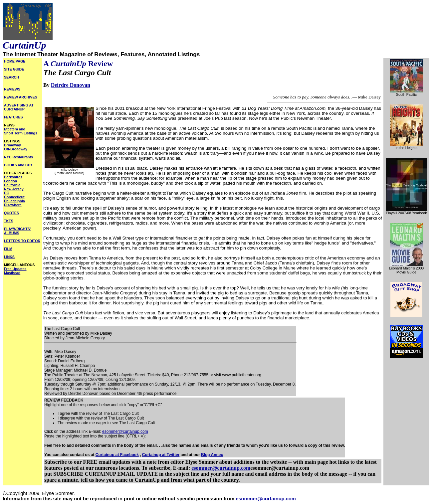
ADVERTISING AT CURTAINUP (19, 107)
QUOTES (11, 213)
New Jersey (14, 189)
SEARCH (11, 77)
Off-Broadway (16, 149)
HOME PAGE (15, 61)
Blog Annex (212, 455)
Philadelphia (14, 201)
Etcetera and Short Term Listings (21, 131)
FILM (8, 249)
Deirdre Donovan (71, 85)
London (10, 181)
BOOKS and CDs (18, 165)
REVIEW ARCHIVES (21, 97)
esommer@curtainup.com (125, 431)
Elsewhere (13, 205)
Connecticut (14, 197)
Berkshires (13, 177)
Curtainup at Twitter (161, 455)
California (12, 185)
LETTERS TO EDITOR (22, 241)
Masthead (12, 273)
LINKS (9, 257)
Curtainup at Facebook (117, 455)
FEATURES (13, 117)
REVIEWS (12, 89)
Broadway (12, 145)
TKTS (9, 221)
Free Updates (15, 269)
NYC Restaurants (18, 157)
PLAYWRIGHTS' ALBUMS (17, 231)
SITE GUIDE (14, 69)
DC (6, 193)
